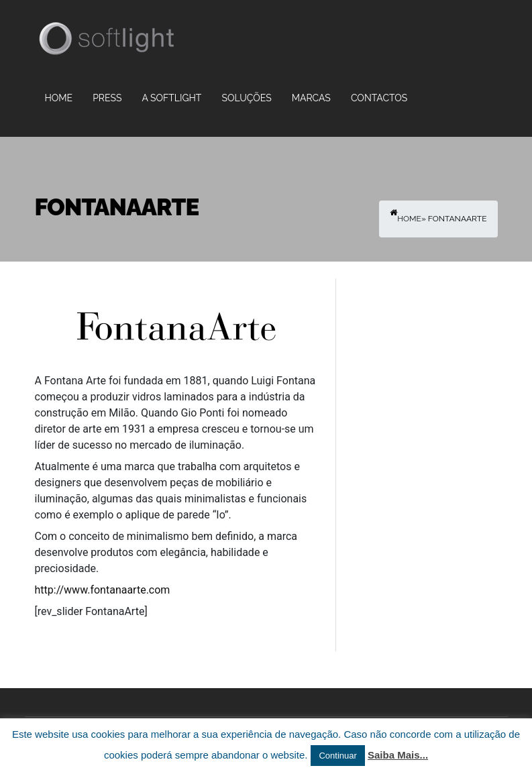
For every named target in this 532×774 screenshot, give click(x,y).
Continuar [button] (337, 756)
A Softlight (171, 98)
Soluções (246, 98)
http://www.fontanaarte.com (103, 590)
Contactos (379, 98)
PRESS (107, 98)
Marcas (311, 98)
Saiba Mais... (398, 755)
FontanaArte (117, 207)
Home (59, 98)
